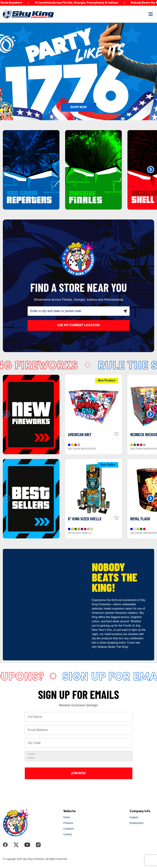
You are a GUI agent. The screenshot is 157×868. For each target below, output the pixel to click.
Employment (136, 823)
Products (68, 823)
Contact (68, 834)
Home (67, 817)
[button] (151, 169)
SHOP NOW (78, 107)
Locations (69, 829)
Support (134, 817)
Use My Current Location (78, 325)
